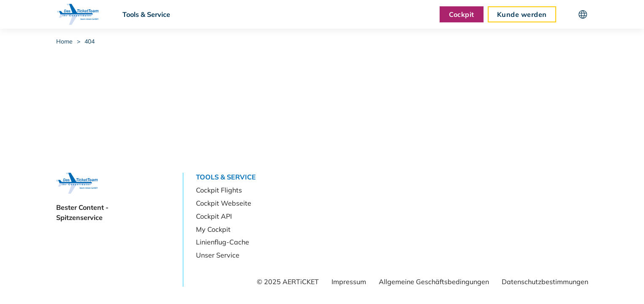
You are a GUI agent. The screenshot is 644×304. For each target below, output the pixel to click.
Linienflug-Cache (223, 242)
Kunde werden (522, 14)
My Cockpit (213, 229)
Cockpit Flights (219, 190)
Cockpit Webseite (224, 203)
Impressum (349, 282)
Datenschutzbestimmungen (545, 282)
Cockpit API (214, 216)
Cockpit (461, 14)
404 (90, 41)
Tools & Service (146, 14)
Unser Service (218, 255)
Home (64, 41)
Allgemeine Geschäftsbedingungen (434, 282)
